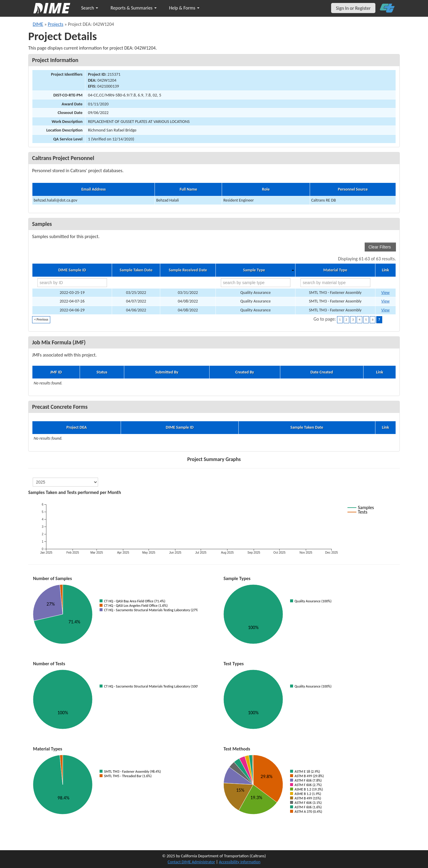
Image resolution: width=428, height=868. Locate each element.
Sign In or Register (353, 8)
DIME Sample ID (72, 270)
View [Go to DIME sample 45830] (385, 293)
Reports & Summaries (134, 8)
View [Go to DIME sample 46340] (385, 301)
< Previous (41, 320)
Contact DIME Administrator (191, 862)
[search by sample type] (256, 283)
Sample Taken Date (136, 270)
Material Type (335, 270)
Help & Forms (184, 8)
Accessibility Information (240, 862)
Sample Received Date (188, 270)
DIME (38, 24)
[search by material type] (335, 283)
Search (90, 8)
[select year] (65, 482)
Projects (56, 24)
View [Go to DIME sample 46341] (385, 310)
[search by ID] (72, 283)
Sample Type (254, 270)
